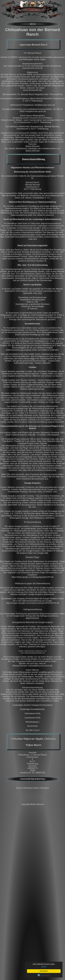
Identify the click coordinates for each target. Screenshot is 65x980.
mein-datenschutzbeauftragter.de (33, 653)
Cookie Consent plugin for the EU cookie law (44, 975)
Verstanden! (44, 971)
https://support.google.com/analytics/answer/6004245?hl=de (33, 603)
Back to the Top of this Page (33, 779)
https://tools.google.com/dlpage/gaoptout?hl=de (33, 577)
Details (44, 967)
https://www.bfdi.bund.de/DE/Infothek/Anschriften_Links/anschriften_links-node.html (32, 238)
